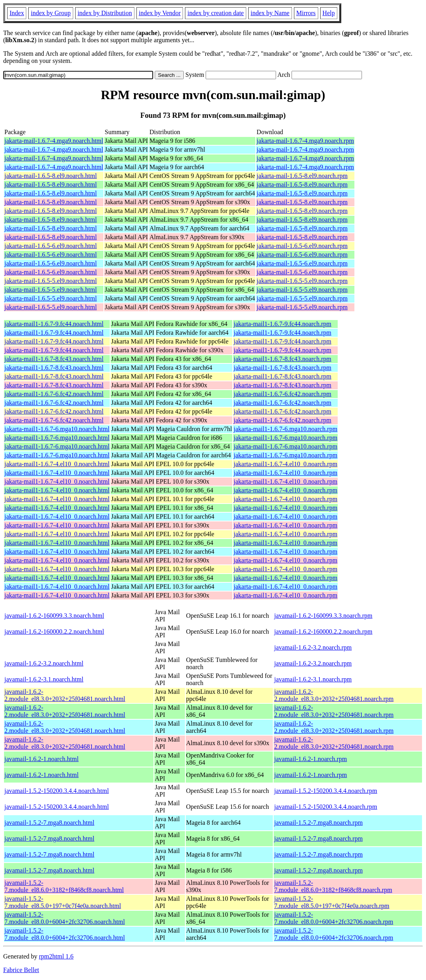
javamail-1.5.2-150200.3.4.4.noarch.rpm (326, 791)
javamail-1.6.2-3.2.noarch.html (44, 663)
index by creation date (216, 13)
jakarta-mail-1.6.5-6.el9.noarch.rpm (302, 246)
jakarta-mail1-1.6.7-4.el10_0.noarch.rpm (285, 464)
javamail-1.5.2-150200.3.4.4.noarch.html (57, 791)
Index (17, 13)
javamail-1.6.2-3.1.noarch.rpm (313, 679)
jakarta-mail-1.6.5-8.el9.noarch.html (51, 176)
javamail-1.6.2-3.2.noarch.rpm (313, 647)
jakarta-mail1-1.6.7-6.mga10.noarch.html (57, 429)
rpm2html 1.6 (56, 956)
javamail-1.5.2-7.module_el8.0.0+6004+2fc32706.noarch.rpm (334, 918)
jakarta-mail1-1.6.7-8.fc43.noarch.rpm (282, 359)
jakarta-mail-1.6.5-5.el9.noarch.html (51, 281)
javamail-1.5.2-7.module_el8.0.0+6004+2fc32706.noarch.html (65, 918)
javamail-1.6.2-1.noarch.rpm (310, 759)
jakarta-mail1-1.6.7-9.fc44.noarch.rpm (282, 324)
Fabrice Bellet (21, 970)
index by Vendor (160, 13)
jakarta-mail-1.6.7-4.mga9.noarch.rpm (305, 141)
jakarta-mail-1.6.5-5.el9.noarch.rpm (302, 281)
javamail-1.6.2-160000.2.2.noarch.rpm (323, 632)
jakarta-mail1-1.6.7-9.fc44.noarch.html (54, 324)
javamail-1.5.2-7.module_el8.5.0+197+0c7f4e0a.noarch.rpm (332, 902)
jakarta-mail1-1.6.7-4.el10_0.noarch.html (57, 464)
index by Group (51, 13)
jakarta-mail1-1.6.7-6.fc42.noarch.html (54, 394)
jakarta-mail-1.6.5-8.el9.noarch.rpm (302, 176)
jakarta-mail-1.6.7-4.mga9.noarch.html (54, 141)
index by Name (270, 13)
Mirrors (306, 13)
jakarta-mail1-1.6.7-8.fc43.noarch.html (54, 359)
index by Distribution (105, 13)
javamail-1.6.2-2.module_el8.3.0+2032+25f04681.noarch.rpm (334, 695)
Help (329, 13)
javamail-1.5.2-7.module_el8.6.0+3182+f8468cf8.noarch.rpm (333, 886)
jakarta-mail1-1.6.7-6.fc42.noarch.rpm (282, 394)
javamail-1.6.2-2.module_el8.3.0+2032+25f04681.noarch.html (65, 695)
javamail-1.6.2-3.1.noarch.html (44, 679)
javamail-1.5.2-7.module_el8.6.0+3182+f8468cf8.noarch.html (64, 886)
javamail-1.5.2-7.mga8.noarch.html (49, 823)
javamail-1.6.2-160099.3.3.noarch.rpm (323, 616)
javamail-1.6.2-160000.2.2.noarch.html (54, 632)
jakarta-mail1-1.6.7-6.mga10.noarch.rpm (285, 429)
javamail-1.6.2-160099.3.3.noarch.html (54, 616)
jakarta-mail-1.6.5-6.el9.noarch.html (51, 246)
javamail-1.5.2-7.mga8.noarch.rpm (318, 823)
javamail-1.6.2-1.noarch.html (42, 759)
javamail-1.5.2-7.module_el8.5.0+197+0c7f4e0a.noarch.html (63, 902)
